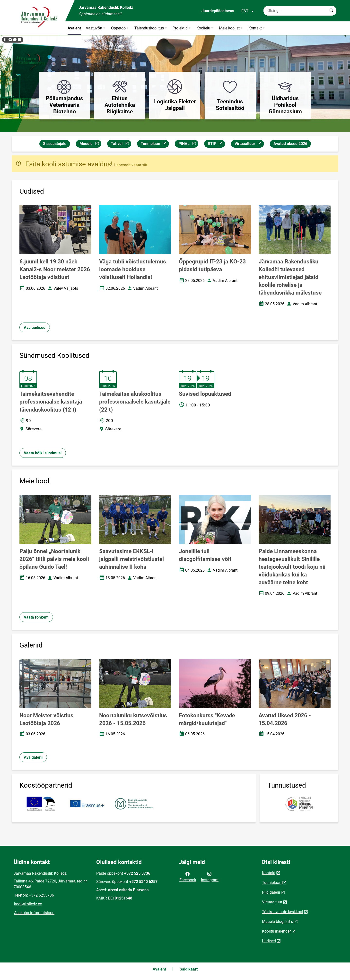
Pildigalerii (271, 892)
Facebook (188, 876)
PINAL (188, 144)
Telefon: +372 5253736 (34, 895)
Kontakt (257, 28)
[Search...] (332, 11)
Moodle (90, 144)
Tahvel (121, 144)
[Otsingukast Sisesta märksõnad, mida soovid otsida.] (300, 11)
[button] (10, 40)
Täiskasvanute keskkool (283, 912)
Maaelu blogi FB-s (277, 922)
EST (248, 11)
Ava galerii (33, 757)
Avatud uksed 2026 (290, 144)
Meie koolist (231, 28)
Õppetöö (120, 28)
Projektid (182, 28)
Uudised (269, 941)
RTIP (216, 144)
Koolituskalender (276, 931)
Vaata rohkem (36, 617)
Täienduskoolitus (151, 28)
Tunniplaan (155, 144)
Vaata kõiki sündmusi (43, 453)
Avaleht (74, 28)
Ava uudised (35, 328)
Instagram (210, 876)
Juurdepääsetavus (218, 11)
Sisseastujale (55, 144)
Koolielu (205, 28)
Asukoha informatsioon (34, 913)
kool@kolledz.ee (28, 904)
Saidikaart (189, 969)
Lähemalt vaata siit (131, 165)
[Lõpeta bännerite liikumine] (5, 40)
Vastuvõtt (96, 28)
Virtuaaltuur (249, 144)
